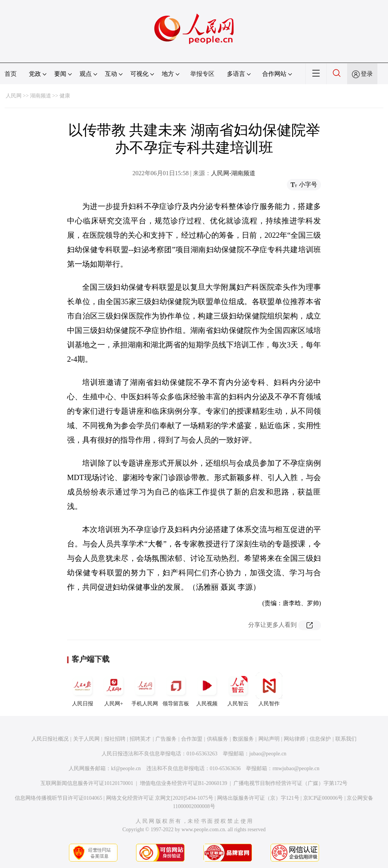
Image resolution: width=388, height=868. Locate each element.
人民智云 (238, 689)
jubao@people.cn (268, 754)
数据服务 (243, 739)
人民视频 (207, 689)
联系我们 (346, 739)
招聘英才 (140, 739)
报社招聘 (115, 739)
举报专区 (202, 74)
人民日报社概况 (50, 739)
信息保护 (320, 739)
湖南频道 (41, 96)
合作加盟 (192, 739)
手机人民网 (145, 689)
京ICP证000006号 (323, 798)
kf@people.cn (126, 768)
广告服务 (166, 739)
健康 (65, 96)
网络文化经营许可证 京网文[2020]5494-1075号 (160, 798)
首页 (11, 74)
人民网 (14, 96)
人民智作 (269, 689)
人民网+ (114, 689)
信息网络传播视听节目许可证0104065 (59, 798)
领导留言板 (176, 689)
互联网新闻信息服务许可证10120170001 (87, 783)
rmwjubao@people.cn (296, 768)
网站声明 (269, 739)
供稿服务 (217, 739)
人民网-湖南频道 (233, 173)
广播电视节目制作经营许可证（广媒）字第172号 (290, 783)
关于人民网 (86, 739)
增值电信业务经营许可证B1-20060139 (184, 783)
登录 (367, 74)
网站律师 (294, 739)
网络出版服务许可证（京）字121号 (258, 798)
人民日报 (83, 689)
